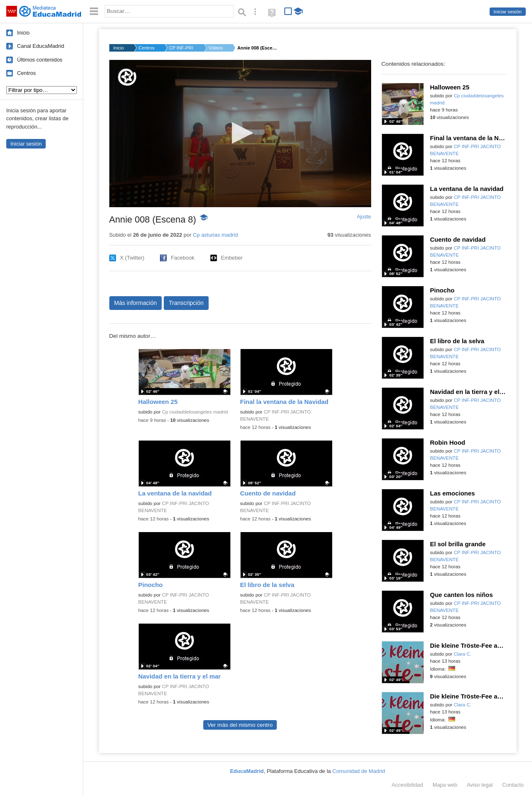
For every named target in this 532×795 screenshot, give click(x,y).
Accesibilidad (407, 785)
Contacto (513, 785)
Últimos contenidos (40, 60)
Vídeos (216, 48)
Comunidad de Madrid (359, 771)
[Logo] (127, 77)
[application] (240, 134)
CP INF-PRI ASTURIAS (182, 48)
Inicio (23, 33)
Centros (26, 73)
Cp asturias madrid (215, 235)
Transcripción (186, 303)
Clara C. (463, 654)
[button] (240, 133)
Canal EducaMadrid (41, 46)
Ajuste (364, 217)
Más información (136, 303)
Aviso (480, 785)
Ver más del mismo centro (240, 725)
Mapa (445, 785)
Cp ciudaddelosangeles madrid (195, 412)
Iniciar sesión (508, 12)
